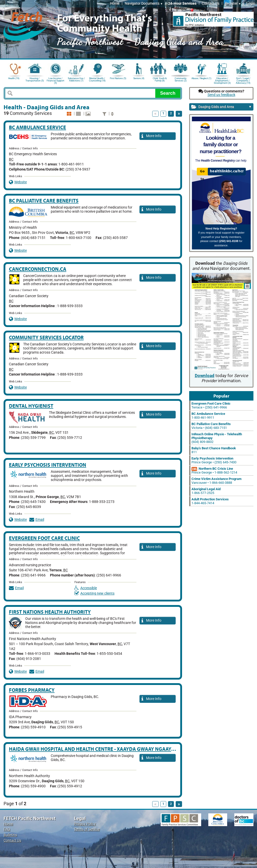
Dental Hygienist (31, 406)
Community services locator (46, 337)
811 (214, 450)
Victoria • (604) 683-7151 (211, 426)
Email (37, 520)
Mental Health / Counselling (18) (97, 80)
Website (18, 182)
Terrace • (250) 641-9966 (211, 405)
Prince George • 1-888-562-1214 (214, 471)
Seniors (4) (139, 78)
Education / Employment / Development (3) (222, 80)
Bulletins (10, 835)
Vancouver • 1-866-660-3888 (216, 481)
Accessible (86, 588)
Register (233, 3)
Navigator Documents (144, 3)
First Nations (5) (118, 78)
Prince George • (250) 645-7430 (214, 460)
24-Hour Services (182, 3)
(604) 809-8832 (217, 438)
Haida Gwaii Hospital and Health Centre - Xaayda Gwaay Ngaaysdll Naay (103, 749)
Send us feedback (221, 95)
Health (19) (14, 78)
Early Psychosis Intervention (48, 465)
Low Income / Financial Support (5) (55, 80)
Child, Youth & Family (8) (160, 80)
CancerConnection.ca (38, 269)
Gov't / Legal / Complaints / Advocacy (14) (243, 80)
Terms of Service (87, 829)
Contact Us (210, 3)
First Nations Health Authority (50, 612)
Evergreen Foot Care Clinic (44, 538)
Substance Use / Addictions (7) (76, 80)
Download (205, 376)
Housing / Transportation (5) (35, 80)
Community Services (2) (181, 80)
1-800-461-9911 (208, 416)
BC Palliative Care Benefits (44, 201)
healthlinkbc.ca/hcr (227, 171)
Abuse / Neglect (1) (201, 78)
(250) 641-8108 (229, 241)
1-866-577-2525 (206, 491)
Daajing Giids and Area (221, 107)
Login (251, 3)
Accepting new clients (94, 593)
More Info (151, 136)
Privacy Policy (85, 824)
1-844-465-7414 (210, 501)
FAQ (7, 829)
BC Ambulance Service (37, 127)
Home (115, 3)
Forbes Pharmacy (32, 690)
